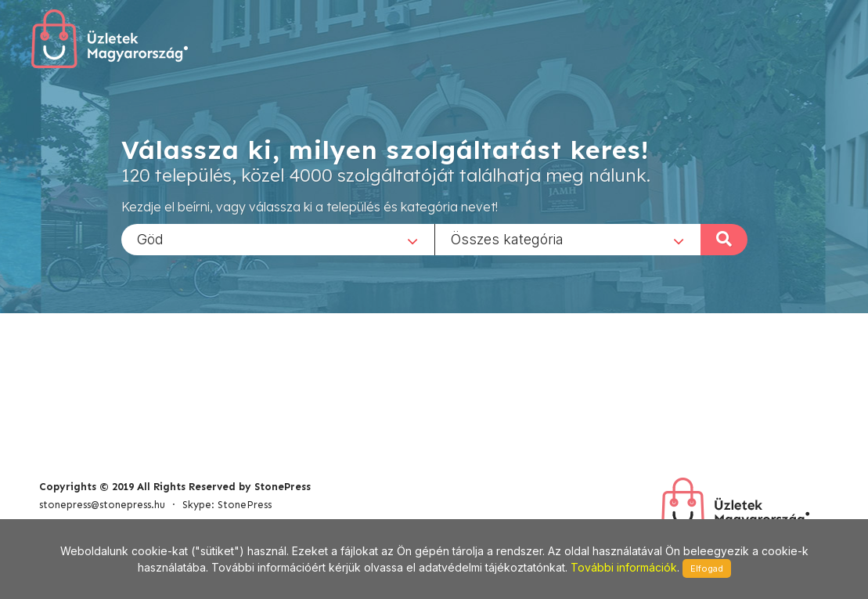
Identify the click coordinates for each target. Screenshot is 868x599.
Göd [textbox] (150, 238)
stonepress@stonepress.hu (102, 505)
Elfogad (707, 568)
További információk (624, 567)
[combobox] (278, 239)
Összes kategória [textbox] (507, 238)
